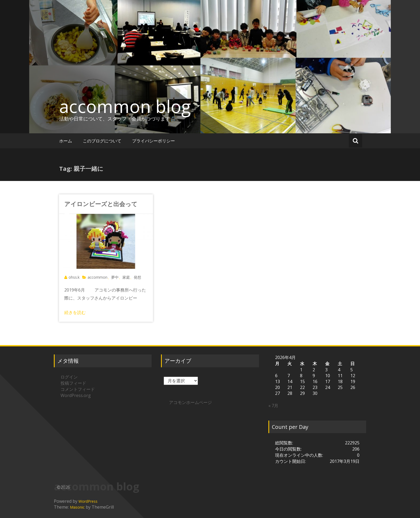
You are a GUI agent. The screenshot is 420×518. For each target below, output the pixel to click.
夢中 (115, 277)
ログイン (69, 377)
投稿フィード (73, 383)
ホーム (66, 141)
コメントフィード (78, 389)
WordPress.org (76, 395)
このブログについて (102, 141)
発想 (137, 277)
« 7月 (273, 406)
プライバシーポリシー (153, 141)
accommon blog (125, 106)
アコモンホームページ (190, 402)
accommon (97, 277)
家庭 (126, 277)
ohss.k (74, 277)
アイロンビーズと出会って (101, 204)
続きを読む (75, 312)
